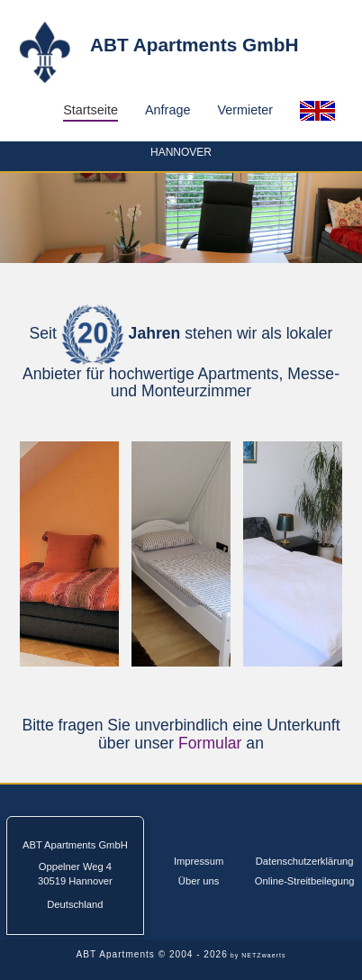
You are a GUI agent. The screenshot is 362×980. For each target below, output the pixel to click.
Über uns (199, 881)
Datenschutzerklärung (305, 861)
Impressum (199, 861)
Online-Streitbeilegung (305, 881)
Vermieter (245, 110)
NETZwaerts (263, 955)
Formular (210, 743)
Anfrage (167, 110)
